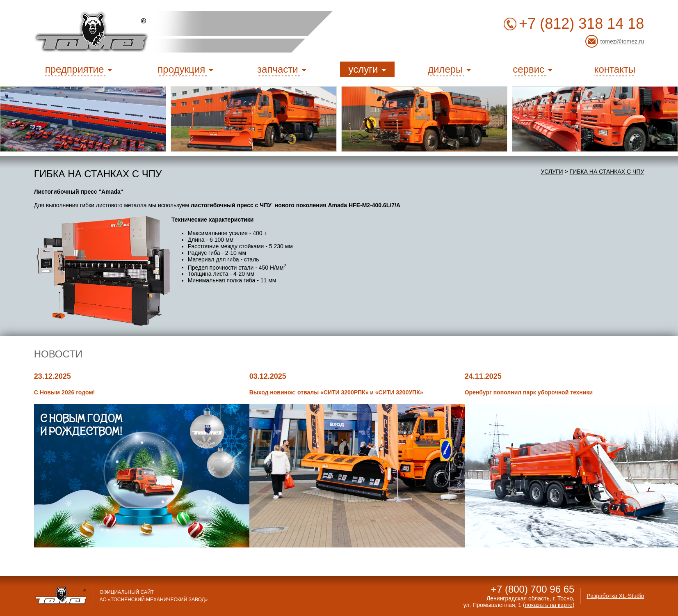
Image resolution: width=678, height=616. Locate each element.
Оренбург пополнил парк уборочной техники (529, 392)
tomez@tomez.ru (622, 41)
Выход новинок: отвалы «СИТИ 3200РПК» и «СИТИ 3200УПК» (336, 392)
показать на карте (549, 605)
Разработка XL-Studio (615, 596)
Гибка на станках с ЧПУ (607, 172)
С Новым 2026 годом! (65, 392)
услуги (552, 172)
